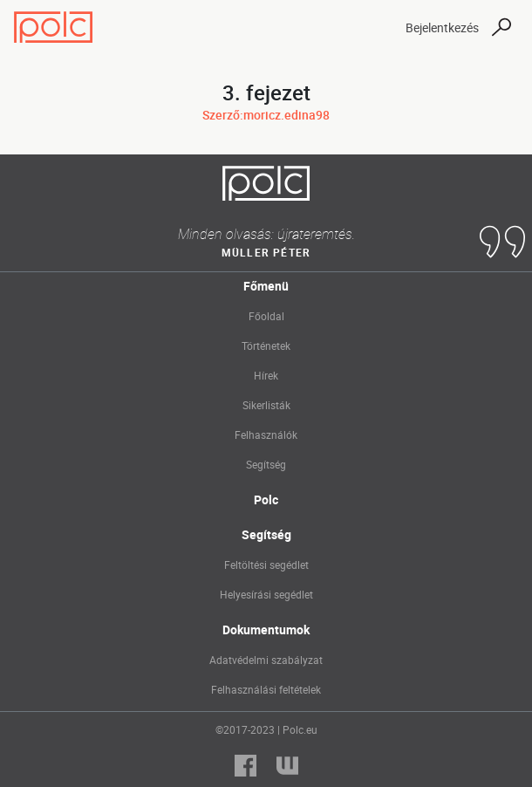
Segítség (266, 464)
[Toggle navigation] (377, 27)
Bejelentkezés (442, 27)
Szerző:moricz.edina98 (266, 115)
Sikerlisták (266, 405)
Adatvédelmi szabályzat (266, 660)
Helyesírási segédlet (266, 594)
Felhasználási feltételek (266, 689)
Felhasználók (266, 435)
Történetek (266, 346)
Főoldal (266, 316)
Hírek (266, 375)
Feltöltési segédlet (266, 565)
